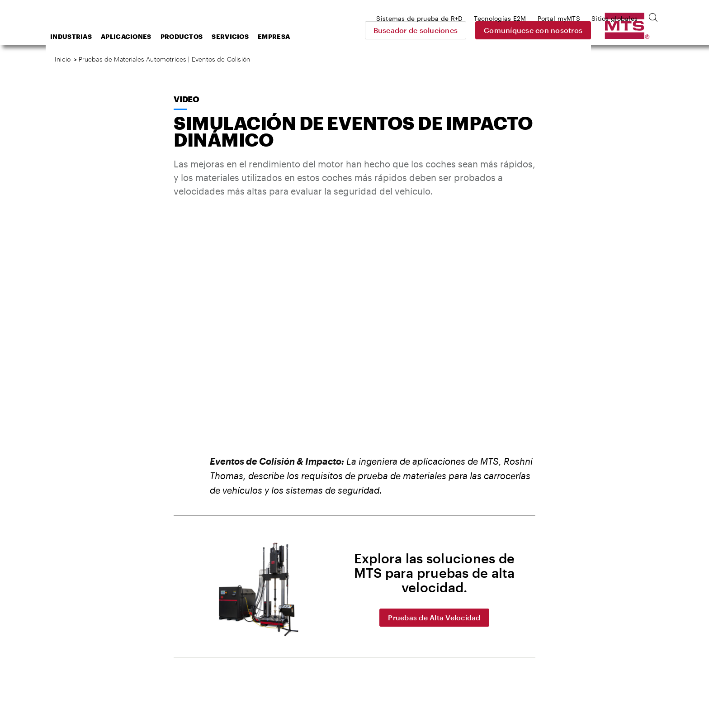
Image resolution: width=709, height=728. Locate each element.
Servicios (303, 36)
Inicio (63, 59)
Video (187, 99)
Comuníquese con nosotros (596, 30)
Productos (254, 36)
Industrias (143, 36)
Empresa (346, 36)
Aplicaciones (199, 36)
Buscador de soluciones (479, 30)
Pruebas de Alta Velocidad (434, 617)
